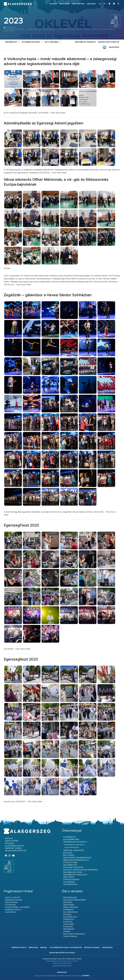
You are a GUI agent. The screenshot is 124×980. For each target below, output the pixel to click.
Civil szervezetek (70, 912)
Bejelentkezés (62, 972)
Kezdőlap (53, 4)
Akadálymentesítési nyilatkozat (62, 953)
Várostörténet (78, 4)
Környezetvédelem (71, 880)
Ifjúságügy (68, 922)
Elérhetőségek (11, 902)
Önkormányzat (11, 42)
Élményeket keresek (13, 848)
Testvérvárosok (70, 884)
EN (100, 4)
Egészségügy (69, 919)
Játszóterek (69, 924)
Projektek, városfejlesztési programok (81, 870)
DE (105, 4)
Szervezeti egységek (14, 900)
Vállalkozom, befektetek (16, 851)
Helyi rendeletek (70, 865)
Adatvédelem (107, 948)
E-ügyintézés (10, 905)
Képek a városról (71, 907)
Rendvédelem (69, 929)
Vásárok (67, 932)
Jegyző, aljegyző (12, 898)
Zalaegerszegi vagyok (14, 846)
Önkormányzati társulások (75, 875)
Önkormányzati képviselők (75, 842)
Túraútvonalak (70, 936)
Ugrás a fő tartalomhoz (115, 1)
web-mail (44, 948)
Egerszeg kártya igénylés (108, 42)
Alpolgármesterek (71, 840)
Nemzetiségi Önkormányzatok (76, 860)
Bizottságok (69, 855)
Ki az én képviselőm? (72, 848)
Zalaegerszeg (18, 4)
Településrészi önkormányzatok (77, 858)
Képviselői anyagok (92, 948)
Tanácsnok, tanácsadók (74, 850)
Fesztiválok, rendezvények (75, 900)
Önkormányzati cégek (73, 872)
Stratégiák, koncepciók (73, 867)
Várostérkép (64, 4)
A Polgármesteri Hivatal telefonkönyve (66, 948)
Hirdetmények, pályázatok (85, 42)
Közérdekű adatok (13, 910)
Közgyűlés (68, 853)
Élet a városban (51, 42)
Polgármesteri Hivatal (31, 42)
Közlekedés (68, 927)
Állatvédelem (69, 882)
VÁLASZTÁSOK (114, 47)
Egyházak (67, 915)
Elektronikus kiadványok (74, 934)
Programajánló (70, 898)
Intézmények (68, 910)
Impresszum (33, 948)
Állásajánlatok (70, 917)
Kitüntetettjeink (70, 863)
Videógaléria (69, 905)
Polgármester (69, 837)
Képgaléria (91, 4)
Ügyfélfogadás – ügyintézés (17, 907)
